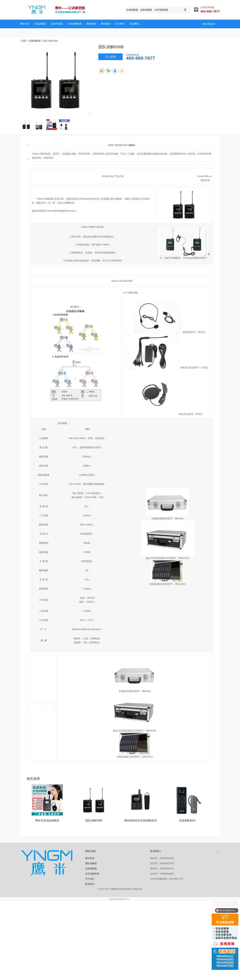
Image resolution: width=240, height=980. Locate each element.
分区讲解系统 (75, 24)
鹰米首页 (25, 24)
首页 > (25, 41)
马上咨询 (110, 57)
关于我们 (90, 879)
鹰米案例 (106, 24)
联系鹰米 (134, 24)
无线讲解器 (40, 24)
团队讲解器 (91, 863)
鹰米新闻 (91, 24)
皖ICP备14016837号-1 (119, 899)
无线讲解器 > (36, 41)
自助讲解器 (91, 869)
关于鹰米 (120, 24)
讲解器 (132, 145)
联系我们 (90, 884)
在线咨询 (209, 24)
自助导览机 (57, 24)
